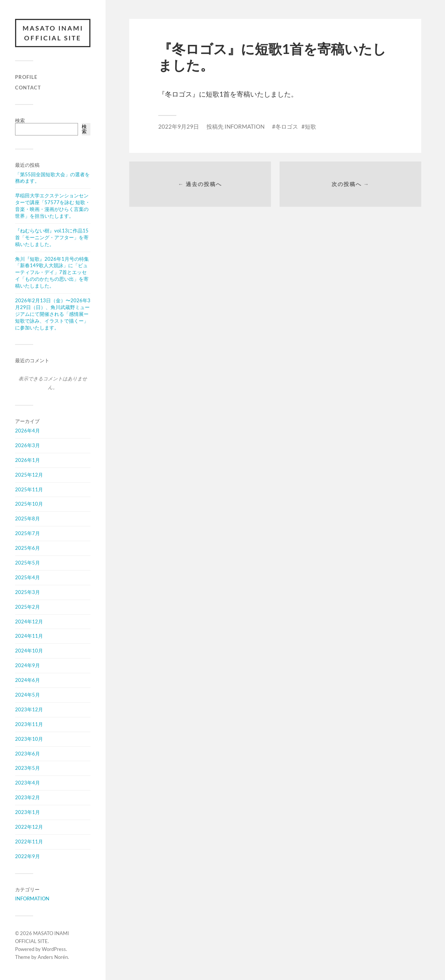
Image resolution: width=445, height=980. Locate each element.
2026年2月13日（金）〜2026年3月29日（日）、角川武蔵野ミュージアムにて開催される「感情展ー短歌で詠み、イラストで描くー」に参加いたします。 (53, 314)
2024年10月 (29, 651)
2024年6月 (28, 680)
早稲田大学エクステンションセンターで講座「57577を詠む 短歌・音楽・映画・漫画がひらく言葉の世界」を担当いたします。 (53, 206)
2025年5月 (28, 563)
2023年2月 (28, 797)
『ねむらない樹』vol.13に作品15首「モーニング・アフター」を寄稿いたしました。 (52, 237)
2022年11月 (29, 842)
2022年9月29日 (179, 126)
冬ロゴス (287, 126)
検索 (20, 120)
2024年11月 (29, 636)
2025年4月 (28, 577)
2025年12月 (29, 475)
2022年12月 (29, 827)
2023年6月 (28, 754)
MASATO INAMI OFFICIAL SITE (53, 33)
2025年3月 (28, 592)
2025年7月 (28, 533)
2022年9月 (28, 856)
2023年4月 (28, 783)
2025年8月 (28, 518)
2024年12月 (29, 622)
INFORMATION (32, 898)
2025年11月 (29, 489)
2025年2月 (28, 607)
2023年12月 (29, 709)
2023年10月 (29, 739)
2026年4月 (28, 431)
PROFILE (26, 77)
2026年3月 (28, 445)
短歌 (310, 126)
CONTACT (28, 88)
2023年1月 (28, 812)
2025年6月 (28, 548)
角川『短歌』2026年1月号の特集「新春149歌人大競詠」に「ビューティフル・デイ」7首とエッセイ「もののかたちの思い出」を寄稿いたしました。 (52, 272)
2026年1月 (28, 460)
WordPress (54, 949)
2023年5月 (28, 768)
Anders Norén (53, 957)
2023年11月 (29, 724)
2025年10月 (29, 504)
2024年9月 (28, 665)
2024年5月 (28, 695)
